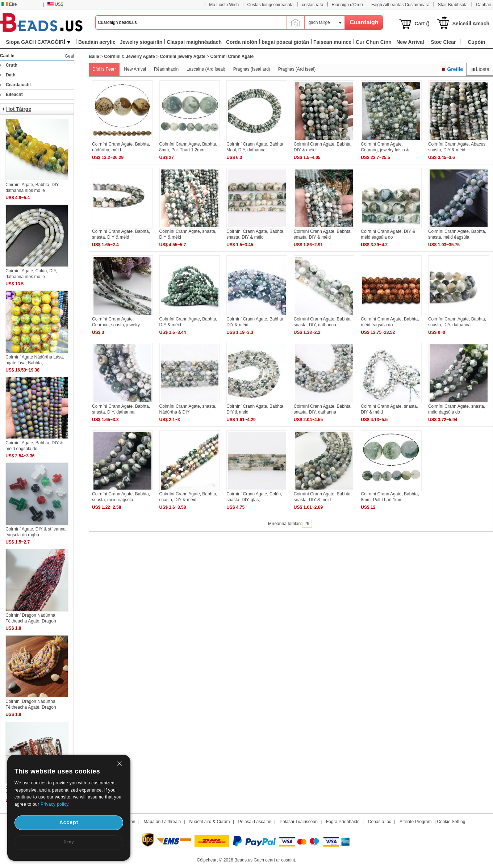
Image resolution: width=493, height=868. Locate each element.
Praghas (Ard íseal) (297, 69)
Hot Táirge (19, 109)
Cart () (422, 24)
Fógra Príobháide (343, 822)
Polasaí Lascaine (255, 822)
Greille (452, 69)
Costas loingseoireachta (270, 5)
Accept (69, 822)
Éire (9, 4)
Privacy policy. (55, 804)
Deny (69, 842)
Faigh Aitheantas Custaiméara (400, 5)
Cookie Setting (451, 822)
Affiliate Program (415, 822)
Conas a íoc (380, 822)
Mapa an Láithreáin (162, 822)
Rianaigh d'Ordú (347, 5)
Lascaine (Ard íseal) (206, 69)
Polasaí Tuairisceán (299, 822)
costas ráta (313, 5)
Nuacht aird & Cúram (209, 822)
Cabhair (484, 5)
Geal (69, 56)
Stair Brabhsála (453, 5)
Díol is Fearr (104, 69)
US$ (55, 4)
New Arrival (135, 69)
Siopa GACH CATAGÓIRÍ (38, 42)
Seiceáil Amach (471, 24)
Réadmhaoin (166, 69)
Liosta (480, 69)
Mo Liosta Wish (224, 5)
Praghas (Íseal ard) (252, 69)
